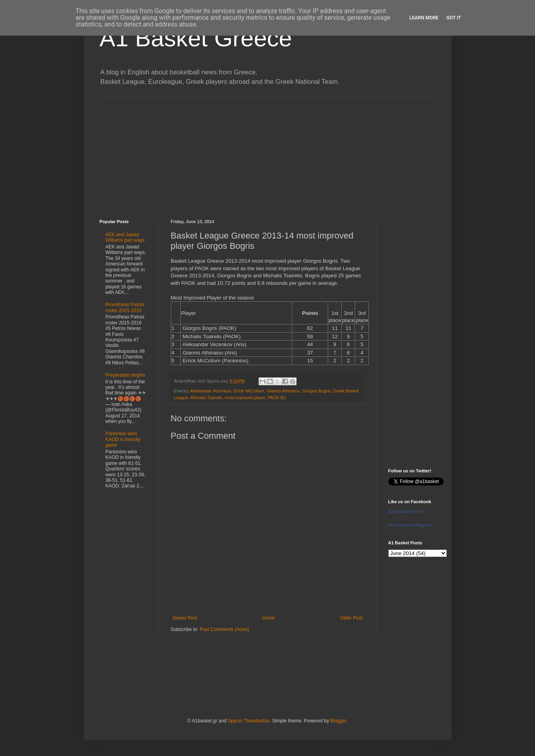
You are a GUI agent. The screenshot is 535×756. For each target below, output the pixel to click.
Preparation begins (126, 375)
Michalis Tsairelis (207, 398)
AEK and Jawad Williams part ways (125, 237)
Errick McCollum (249, 391)
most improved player (245, 398)
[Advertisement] (268, 152)
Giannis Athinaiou (283, 391)
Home (268, 618)
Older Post (351, 618)
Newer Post (185, 618)
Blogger (338, 721)
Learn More (424, 18)
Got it (454, 18)
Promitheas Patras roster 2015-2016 (125, 307)
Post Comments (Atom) (224, 629)
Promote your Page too (411, 525)
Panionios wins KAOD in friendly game (123, 439)
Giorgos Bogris (317, 391)
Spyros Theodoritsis (249, 721)
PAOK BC (277, 398)
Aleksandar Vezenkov (211, 391)
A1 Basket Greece (196, 38)
